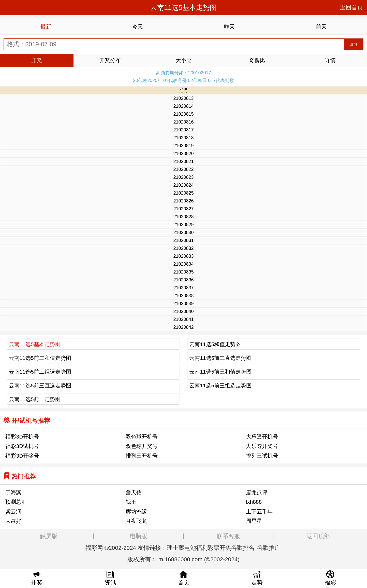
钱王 (131, 502)
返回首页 (351, 8)
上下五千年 (259, 511)
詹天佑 (134, 492)
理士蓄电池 (181, 548)
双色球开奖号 (142, 446)
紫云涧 (13, 511)
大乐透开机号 (262, 437)
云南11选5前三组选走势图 (220, 385)
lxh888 (254, 502)
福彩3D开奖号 (22, 456)
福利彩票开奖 (214, 548)
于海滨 (13, 492)
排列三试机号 (262, 456)
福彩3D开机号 (22, 437)
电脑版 (138, 536)
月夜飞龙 (136, 521)
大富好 (13, 521)
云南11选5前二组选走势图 (40, 372)
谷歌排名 (243, 548)
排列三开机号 (142, 456)
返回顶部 (318, 536)
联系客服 (228, 536)
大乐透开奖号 (262, 446)
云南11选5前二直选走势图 (220, 358)
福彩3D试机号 (22, 446)
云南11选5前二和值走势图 (40, 358)
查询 (354, 44)
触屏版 (49, 536)
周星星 (254, 521)
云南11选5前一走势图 (35, 399)
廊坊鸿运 (136, 511)
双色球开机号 (142, 437)
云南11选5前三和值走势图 (220, 372)
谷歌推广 (269, 548)
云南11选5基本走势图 (35, 344)
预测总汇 (16, 502)
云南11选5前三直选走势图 (40, 385)
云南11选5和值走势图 (215, 344)
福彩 (91, 548)
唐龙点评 (257, 492)
